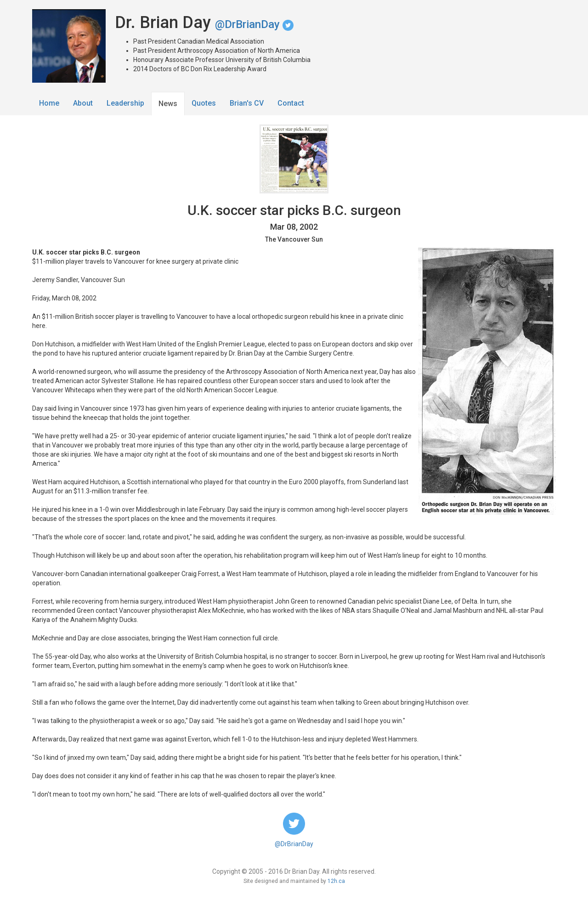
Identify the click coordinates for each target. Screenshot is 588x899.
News (168, 104)
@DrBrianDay (254, 24)
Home (49, 103)
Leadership (125, 103)
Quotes (204, 103)
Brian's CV (247, 103)
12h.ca (336, 881)
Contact (291, 103)
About (83, 103)
